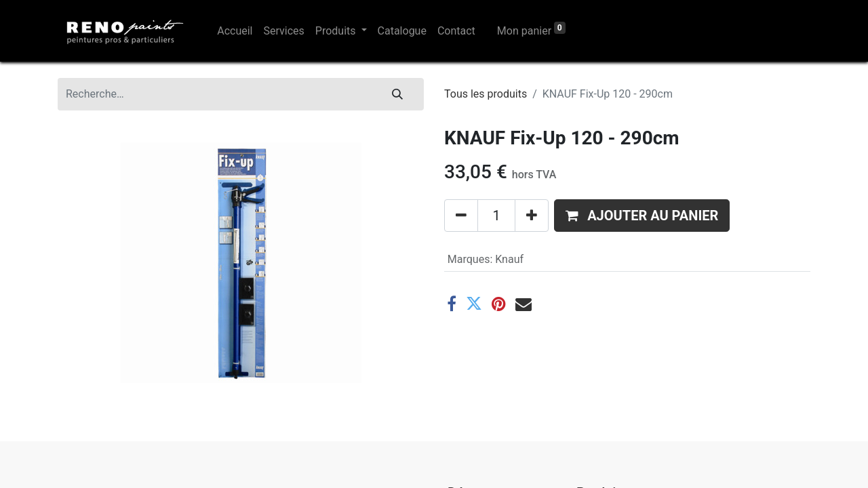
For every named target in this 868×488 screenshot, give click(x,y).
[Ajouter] (532, 216)
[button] (642, 216)
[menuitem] (235, 31)
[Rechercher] (397, 94)
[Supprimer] (461, 216)
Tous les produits (486, 94)
